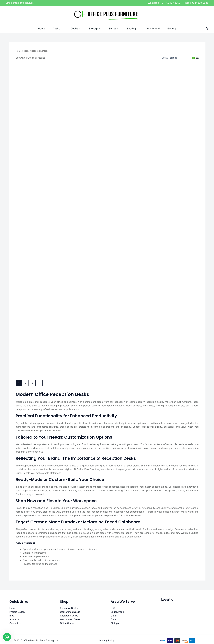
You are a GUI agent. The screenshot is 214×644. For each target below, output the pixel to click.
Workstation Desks (70, 619)
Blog (12, 616)
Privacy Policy (107, 640)
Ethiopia (115, 623)
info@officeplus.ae (23, 3)
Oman (114, 619)
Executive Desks (69, 608)
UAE (113, 608)
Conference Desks (70, 612)
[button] (63, 29)
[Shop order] (174, 58)
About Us (14, 619)
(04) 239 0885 (200, 3)
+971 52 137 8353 (170, 3)
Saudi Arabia (118, 612)
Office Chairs (67, 623)
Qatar (114, 616)
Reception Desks (69, 616)
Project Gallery (17, 612)
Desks (27, 51)
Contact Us (15, 623)
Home (19, 51)
